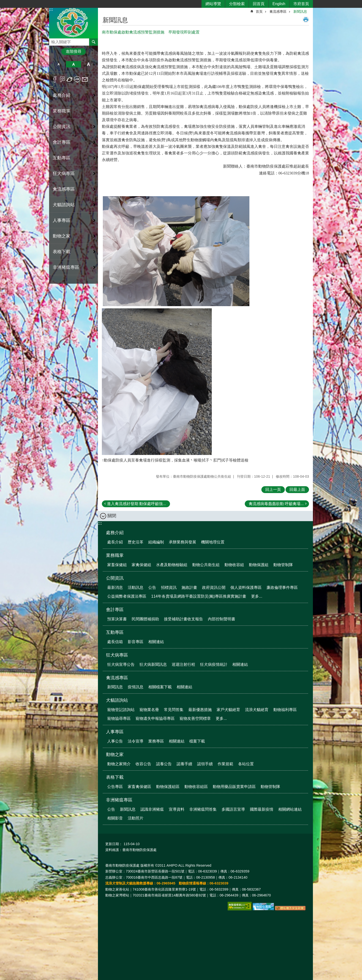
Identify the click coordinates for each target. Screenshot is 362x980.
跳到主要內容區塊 (3, 3)
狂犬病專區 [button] (64, 173)
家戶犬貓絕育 (228, 710)
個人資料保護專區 (246, 587)
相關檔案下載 (160, 687)
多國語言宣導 (233, 809)
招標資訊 (169, 587)
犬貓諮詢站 (117, 700)
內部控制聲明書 (222, 619)
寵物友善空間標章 (195, 718)
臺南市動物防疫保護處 (74, 23)
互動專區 (115, 632)
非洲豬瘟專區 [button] (66, 267)
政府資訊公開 (214, 587)
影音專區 (136, 642)
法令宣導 (136, 741)
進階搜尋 (74, 51)
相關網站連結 (290, 809)
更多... (257, 596)
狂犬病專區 (117, 655)
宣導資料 (177, 809)
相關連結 (156, 642)
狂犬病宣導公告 (121, 664)
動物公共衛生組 (206, 565)
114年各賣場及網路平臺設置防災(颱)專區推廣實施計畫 (199, 596)
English (279, 4)
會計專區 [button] (62, 142)
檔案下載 (197, 741)
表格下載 (115, 777)
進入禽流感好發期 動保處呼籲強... (137, 504)
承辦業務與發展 (182, 542)
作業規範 (225, 764)
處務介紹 (115, 533)
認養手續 (184, 764)
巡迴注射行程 (183, 664)
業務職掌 (115, 555)
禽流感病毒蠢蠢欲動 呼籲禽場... (276, 504)
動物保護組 (259, 565)
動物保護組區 (168, 787)
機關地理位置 (213, 542)
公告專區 (115, 787)
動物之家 (115, 754)
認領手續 (205, 764)
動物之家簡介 (119, 764)
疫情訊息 (136, 687)
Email (85, 79)
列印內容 (306, 20)
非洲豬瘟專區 (119, 800)
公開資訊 (115, 578)
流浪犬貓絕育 (257, 710)
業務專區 (156, 741)
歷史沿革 (136, 542)
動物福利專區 (285, 710)
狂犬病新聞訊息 (153, 664)
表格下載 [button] (62, 252)
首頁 (259, 11)
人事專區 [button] (62, 220)
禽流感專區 (278, 11)
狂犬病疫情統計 (214, 664)
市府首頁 (301, 4)
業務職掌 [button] (62, 111)
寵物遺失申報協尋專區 (155, 718)
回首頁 (259, 4)
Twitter (70, 79)
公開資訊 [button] (62, 127)
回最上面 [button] (297, 490)
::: (51, 9)
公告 (152, 587)
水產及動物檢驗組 (172, 565)
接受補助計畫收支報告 (183, 619)
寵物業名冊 (149, 710)
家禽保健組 (141, 565)
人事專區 (115, 732)
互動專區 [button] (62, 158)
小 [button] (59, 64)
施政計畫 (189, 587)
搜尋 (53, 41)
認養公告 (164, 764)
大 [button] (89, 64)
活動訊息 (136, 587)
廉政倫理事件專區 (282, 587)
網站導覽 (213, 4)
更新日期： (114, 844)
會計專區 (115, 610)
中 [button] (73, 64)
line (77, 79)
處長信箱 (115, 642)
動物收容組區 (196, 787)
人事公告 (115, 741)
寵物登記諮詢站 (121, 710)
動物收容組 (234, 565)
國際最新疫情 (262, 809)
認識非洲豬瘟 (152, 809)
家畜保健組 (117, 565)
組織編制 (156, 542)
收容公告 (143, 764)
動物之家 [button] (62, 236)
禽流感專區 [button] (64, 189)
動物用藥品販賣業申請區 (234, 787)
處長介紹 (115, 542)
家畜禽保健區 (139, 787)
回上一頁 (273, 490)
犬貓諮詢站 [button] (64, 205)
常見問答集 (174, 710)
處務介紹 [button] (62, 95)
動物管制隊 (283, 565)
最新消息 (115, 587)
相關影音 (115, 818)
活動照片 (136, 818)
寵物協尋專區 (119, 718)
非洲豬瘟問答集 (203, 809)
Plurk (62, 79)
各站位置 (246, 764)
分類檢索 (237, 4)
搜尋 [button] (94, 42)
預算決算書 (117, 619)
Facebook (55, 79)
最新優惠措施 (200, 710)
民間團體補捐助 (145, 619)
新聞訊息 (300, 11)
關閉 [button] (112, 516)
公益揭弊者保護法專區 (127, 596)
